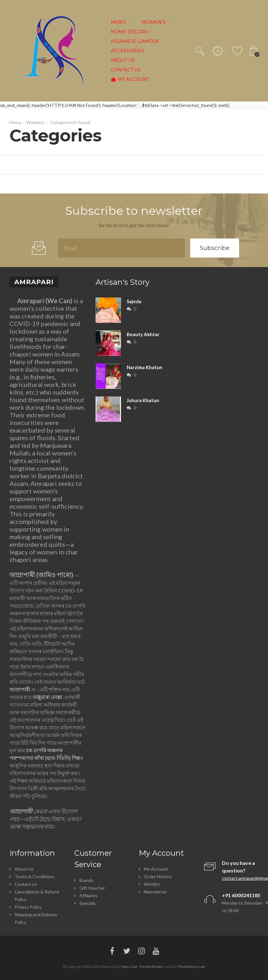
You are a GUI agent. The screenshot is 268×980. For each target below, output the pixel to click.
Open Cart (129, 967)
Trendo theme (151, 967)
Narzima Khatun (144, 367)
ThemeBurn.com (191, 967)
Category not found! (71, 122)
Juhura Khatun (143, 400)
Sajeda (134, 301)
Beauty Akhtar (143, 334)
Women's (36, 122)
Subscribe (215, 248)
